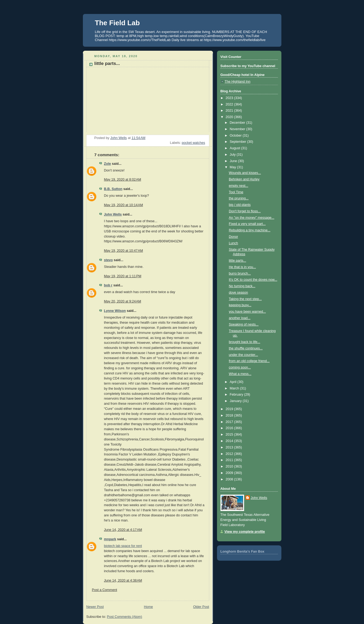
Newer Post (95, 607)
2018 (230, 415)
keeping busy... (240, 305)
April (234, 382)
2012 (230, 454)
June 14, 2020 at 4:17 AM (123, 530)
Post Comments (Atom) (125, 617)
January (236, 401)
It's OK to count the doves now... (253, 280)
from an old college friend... (249, 361)
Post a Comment (105, 590)
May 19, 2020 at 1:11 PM (123, 276)
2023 (230, 98)
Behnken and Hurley (244, 179)
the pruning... (239, 198)
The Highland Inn (238, 82)
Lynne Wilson (115, 311)
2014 (230, 441)
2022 (230, 104)
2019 (230, 409)
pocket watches (194, 143)
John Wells (113, 214)
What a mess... (240, 374)
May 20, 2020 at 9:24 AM (123, 301)
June (234, 161)
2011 (230, 460)
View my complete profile (245, 532)
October (236, 136)
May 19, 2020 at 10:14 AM (124, 205)
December (238, 123)
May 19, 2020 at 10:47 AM (124, 251)
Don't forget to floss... (245, 211)
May (233, 167)
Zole (108, 164)
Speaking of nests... (244, 324)
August (235, 148)
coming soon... (240, 367)
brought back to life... (244, 342)
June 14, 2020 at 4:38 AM (123, 581)
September (238, 142)
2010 (230, 466)
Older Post (201, 607)
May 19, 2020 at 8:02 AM (123, 180)
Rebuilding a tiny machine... (250, 230)
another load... (240, 318)
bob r (108, 285)
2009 (230, 473)
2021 (230, 111)
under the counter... (243, 355)
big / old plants (240, 205)
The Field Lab (117, 23)
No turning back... (242, 286)
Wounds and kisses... (245, 173)
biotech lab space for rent (123, 546)
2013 (230, 447)
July (233, 155)
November (238, 129)
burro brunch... (240, 273)
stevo (109, 260)
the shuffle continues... (246, 348)
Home (148, 607)
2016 (230, 428)
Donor (233, 237)
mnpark (110, 539)
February (237, 395)
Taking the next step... (245, 299)
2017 (230, 422)
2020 (230, 117)
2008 (230, 479)
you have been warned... (247, 312)
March (235, 388)
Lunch (233, 243)
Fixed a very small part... (247, 224)
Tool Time (236, 192)
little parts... (237, 261)
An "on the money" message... (251, 218)
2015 (230, 435)
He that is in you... (242, 267)
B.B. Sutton (113, 189)
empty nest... (238, 186)
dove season (238, 293)
